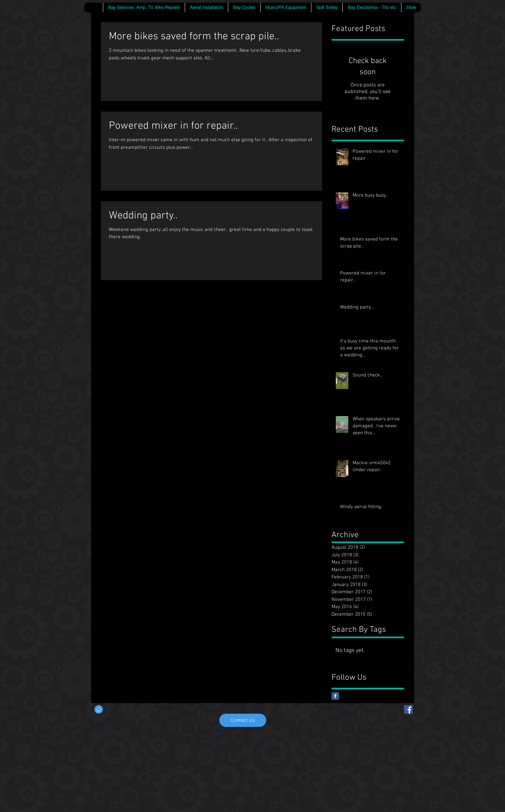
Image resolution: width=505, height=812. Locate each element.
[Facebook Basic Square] (335, 696)
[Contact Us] (243, 720)
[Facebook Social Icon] (408, 709)
